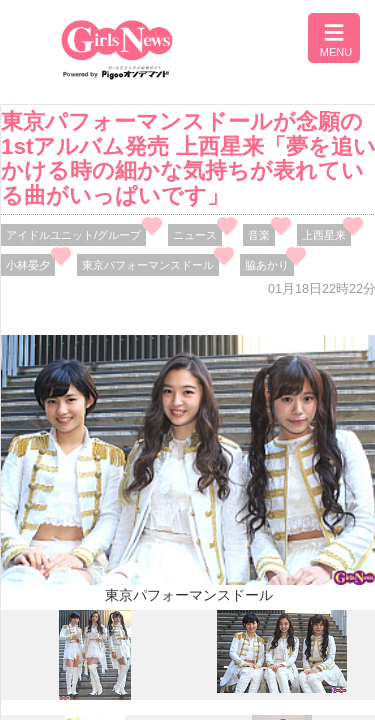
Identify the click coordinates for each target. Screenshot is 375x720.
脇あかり (267, 265)
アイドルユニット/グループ (73, 235)
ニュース (195, 235)
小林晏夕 (28, 265)
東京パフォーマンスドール (148, 265)
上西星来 (324, 235)
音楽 (259, 235)
